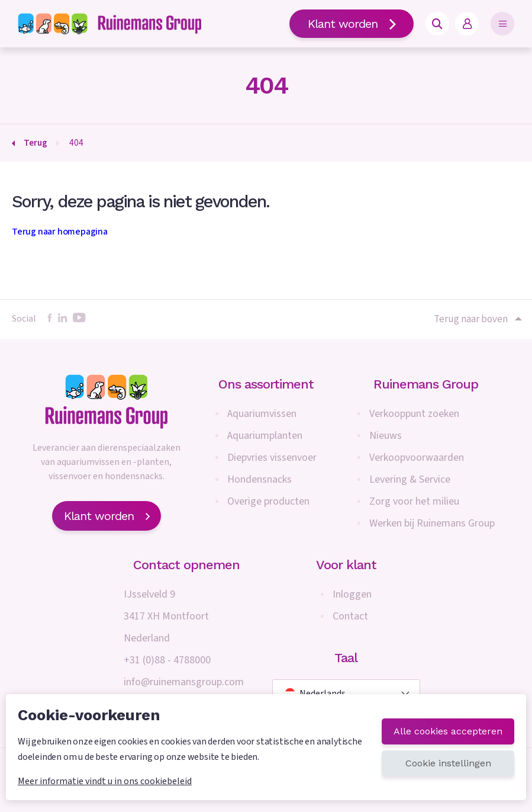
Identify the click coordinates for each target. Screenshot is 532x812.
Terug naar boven (477, 319)
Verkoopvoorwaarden (417, 458)
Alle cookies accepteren (448, 731)
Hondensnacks (259, 479)
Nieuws (386, 436)
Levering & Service (410, 479)
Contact (350, 616)
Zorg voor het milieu (414, 501)
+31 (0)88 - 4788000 (167, 660)
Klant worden (352, 24)
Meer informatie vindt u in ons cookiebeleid (105, 781)
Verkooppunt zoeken (414, 414)
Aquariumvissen (262, 414)
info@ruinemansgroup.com (184, 682)
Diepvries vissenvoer (272, 458)
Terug (36, 143)
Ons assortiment (266, 384)
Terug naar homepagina (60, 232)
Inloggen (352, 594)
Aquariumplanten (265, 436)
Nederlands (315, 694)
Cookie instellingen (448, 763)
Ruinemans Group (426, 384)
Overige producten (268, 501)
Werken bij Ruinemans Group (432, 523)
